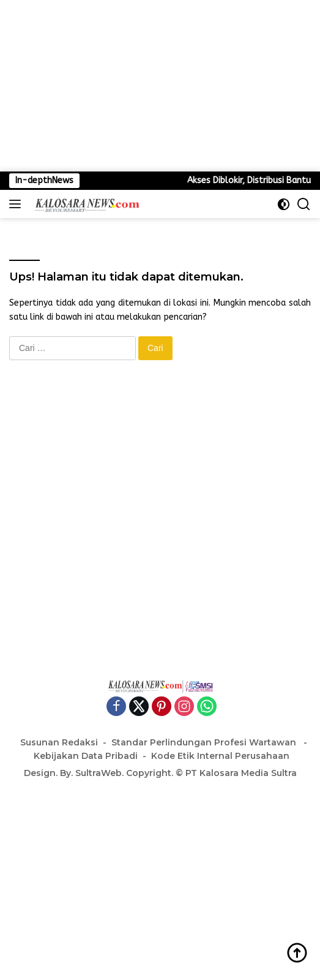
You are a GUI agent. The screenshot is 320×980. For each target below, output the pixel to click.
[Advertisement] (160, 86)
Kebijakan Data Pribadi (86, 756)
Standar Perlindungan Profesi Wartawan (205, 742)
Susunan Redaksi (59, 742)
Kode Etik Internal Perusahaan (220, 756)
